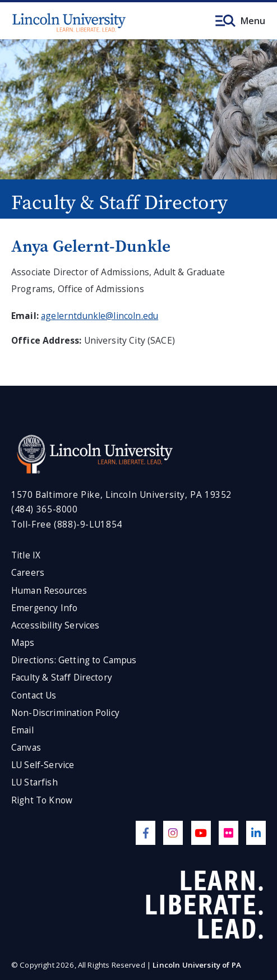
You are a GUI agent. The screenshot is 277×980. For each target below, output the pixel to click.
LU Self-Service (43, 765)
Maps (23, 643)
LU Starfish (34, 782)
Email (22, 730)
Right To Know (42, 800)
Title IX (26, 555)
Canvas (26, 748)
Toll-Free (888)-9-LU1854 (67, 524)
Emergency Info (44, 608)
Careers (28, 573)
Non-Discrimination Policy (65, 713)
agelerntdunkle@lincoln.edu (100, 316)
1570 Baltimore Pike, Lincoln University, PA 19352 (121, 495)
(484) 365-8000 (45, 509)
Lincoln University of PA (197, 965)
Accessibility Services (55, 625)
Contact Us (34, 695)
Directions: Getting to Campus (74, 660)
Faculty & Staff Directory (62, 678)
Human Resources (49, 591)
